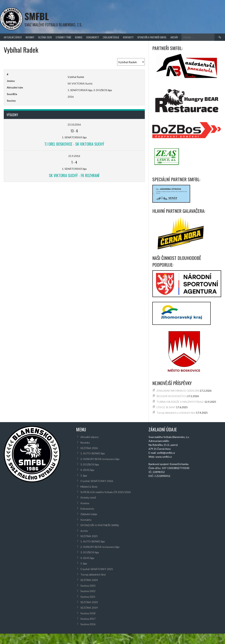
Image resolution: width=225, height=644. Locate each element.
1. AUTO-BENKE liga (93, 453)
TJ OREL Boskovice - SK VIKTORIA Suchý (74, 144)
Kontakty (128, 37)
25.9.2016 (74, 156)
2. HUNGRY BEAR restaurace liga (100, 459)
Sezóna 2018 (88, 613)
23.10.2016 (74, 124)
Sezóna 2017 (88, 619)
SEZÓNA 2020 (89, 602)
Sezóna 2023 (88, 586)
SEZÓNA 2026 (45, 37)
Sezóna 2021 (88, 597)
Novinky (30, 37)
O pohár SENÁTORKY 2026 (97, 481)
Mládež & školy (89, 487)
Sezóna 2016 (88, 624)
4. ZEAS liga (87, 470)
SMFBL (37, 16)
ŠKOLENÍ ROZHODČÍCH (171, 396)
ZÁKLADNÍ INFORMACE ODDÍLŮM (178, 391)
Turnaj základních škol (93, 574)
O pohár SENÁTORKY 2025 (97, 569)
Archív (174, 37)
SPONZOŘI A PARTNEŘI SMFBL (152, 37)
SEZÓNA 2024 (89, 580)
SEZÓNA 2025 (89, 536)
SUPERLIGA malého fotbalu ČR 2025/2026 (106, 492)
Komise (79, 37)
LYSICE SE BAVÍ (166, 407)
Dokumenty (93, 37)
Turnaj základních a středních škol (176, 413)
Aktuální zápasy (13, 37)
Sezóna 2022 (88, 591)
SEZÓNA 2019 (89, 608)
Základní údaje (111, 37)
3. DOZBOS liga (90, 464)
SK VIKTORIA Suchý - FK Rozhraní (74, 175)
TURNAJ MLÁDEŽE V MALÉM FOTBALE (180, 402)
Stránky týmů (63, 37)
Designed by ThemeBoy (212, 636)
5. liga (84, 475)
